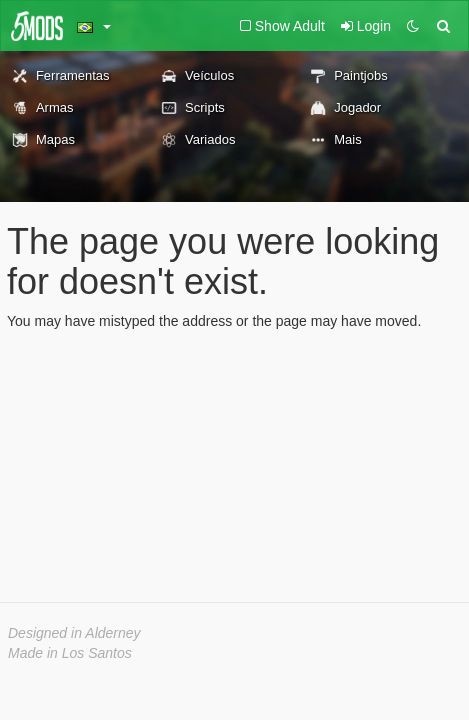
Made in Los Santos (70, 653)
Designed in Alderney (74, 633)
